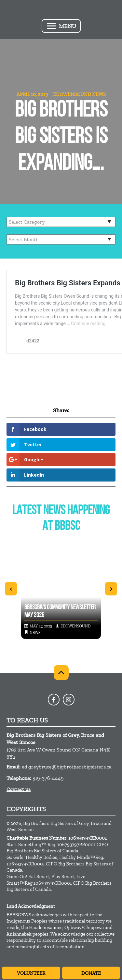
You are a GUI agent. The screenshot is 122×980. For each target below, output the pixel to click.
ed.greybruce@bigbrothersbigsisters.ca (67, 767)
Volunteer (31, 973)
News (99, 94)
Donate (91, 973)
